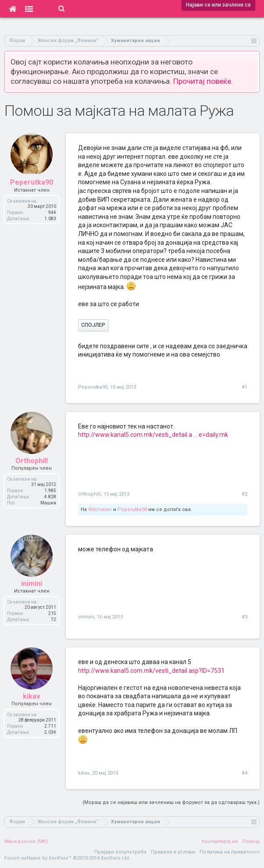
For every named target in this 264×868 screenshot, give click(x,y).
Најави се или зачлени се (218, 5)
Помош (251, 841)
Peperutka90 (93, 387)
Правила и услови (173, 852)
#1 (244, 387)
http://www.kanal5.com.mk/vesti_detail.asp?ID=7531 (151, 671)
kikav (84, 773)
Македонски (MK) (26, 841)
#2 (244, 494)
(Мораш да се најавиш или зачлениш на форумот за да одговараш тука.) (171, 802)
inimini (86, 617)
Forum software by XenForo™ (67, 858)
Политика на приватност (230, 852)
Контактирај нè (220, 841)
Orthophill (89, 494)
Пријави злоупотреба (120, 852)
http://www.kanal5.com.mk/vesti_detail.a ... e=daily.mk (153, 435)
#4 (244, 773)
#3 (244, 617)
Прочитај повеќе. (203, 81)
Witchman (100, 509)
